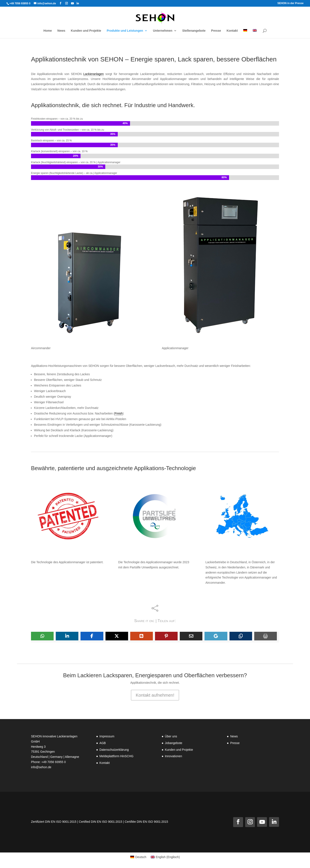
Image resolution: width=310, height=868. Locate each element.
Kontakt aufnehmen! (155, 695)
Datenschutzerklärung (114, 750)
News (234, 736)
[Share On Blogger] (142, 636)
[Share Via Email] (191, 636)
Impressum (107, 736)
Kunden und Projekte (179, 750)
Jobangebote (174, 743)
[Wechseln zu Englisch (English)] (165, 857)
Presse (235, 743)
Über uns (171, 736)
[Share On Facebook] (92, 636)
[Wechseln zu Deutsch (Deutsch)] (138, 857)
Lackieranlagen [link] (94, 74)
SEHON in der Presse (291, 3)
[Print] (266, 636)
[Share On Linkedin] (67, 636)
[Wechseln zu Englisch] (255, 34)
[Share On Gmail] (216, 636)
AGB (103, 743)
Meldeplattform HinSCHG (116, 756)
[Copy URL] (241, 636)
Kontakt (105, 763)
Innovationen (174, 756)
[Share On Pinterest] (166, 636)
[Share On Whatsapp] (42, 636)
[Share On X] (117, 636)
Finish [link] (119, 413)
